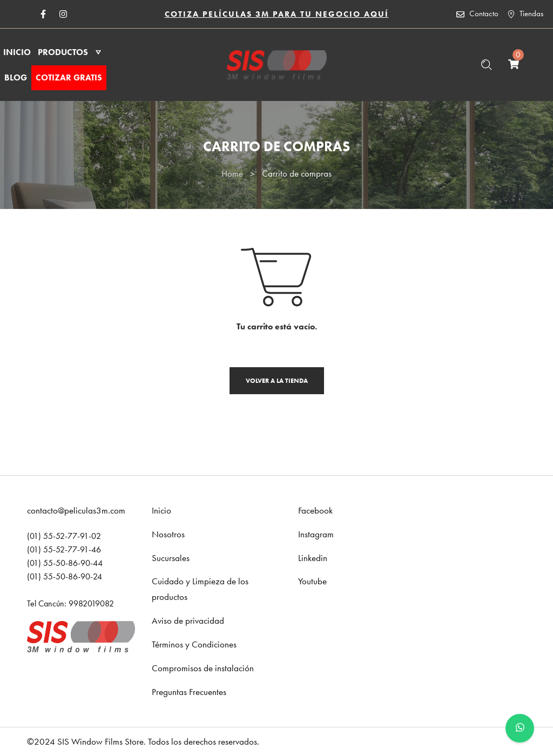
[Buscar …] (487, 65)
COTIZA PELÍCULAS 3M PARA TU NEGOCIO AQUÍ (277, 14)
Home (232, 173)
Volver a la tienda (277, 380)
